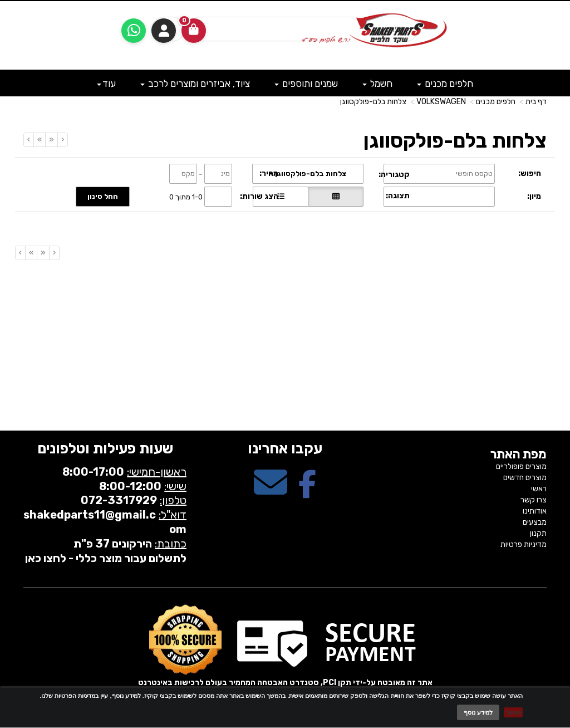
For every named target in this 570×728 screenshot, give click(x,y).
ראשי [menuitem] (539, 489)
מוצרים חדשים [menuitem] (525, 478)
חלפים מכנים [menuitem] (445, 84)
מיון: (534, 196)
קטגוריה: (394, 175)
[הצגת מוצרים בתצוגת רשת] (336, 197)
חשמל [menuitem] (377, 84)
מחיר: (269, 174)
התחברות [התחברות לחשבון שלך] (164, 31)
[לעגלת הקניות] (194, 31)
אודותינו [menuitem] (535, 511)
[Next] (39, 140)
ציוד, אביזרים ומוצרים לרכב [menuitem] (195, 84)
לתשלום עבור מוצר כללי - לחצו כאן (106, 558)
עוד (106, 84)
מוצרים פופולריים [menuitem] (521, 466)
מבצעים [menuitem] (535, 522)
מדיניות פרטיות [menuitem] (524, 544)
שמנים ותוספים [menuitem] (306, 84)
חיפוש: (530, 174)
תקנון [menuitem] (538, 533)
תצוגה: (398, 196)
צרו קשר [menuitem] (534, 500)
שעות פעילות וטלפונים (105, 449)
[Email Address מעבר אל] (271, 492)
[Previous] (51, 140)
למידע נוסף (478, 712)
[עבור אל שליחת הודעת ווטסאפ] (134, 31)
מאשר (513, 712)
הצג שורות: (259, 196)
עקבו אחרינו (285, 449)
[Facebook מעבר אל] (307, 492)
